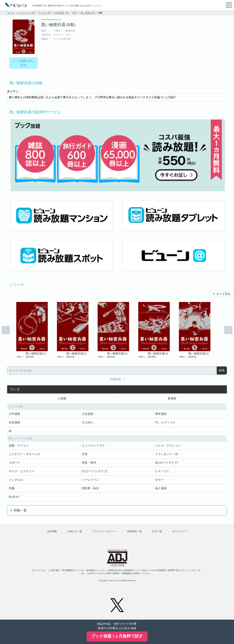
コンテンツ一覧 (26, 13)
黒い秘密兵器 (88, 13)
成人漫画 (161, 488)
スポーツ (14, 463)
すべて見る (223, 294)
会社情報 (52, 532)
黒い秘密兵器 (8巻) (58, 25)
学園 (12, 488)
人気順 (62, 398)
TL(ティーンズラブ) (95, 471)
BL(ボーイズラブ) (166, 463)
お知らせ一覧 (75, 532)
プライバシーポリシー (104, 532)
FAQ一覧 (157, 532)
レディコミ (162, 471)
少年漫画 (14, 414)
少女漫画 (88, 414)
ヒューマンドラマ (93, 446)
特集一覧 (20, 510)
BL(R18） (15, 497)
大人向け (88, 422)
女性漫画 (14, 422)
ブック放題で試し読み (24, 63)
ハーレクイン (90, 480)
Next (228, 330)
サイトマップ (180, 532)
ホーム (11, 13)
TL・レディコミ (165, 422)
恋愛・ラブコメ (19, 446)
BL (11, 431)
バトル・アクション (168, 446)
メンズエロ (16, 480)
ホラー (159, 480)
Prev (6, 330)
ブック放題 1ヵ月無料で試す (117, 636)
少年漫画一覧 (61, 13)
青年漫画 (161, 414)
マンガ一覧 (45, 13)
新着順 (172, 398)
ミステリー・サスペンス (24, 454)
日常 (75, 13)
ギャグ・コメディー (22, 471)
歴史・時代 (89, 463)
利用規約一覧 (135, 532)
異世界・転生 (90, 488)
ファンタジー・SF (167, 454)
